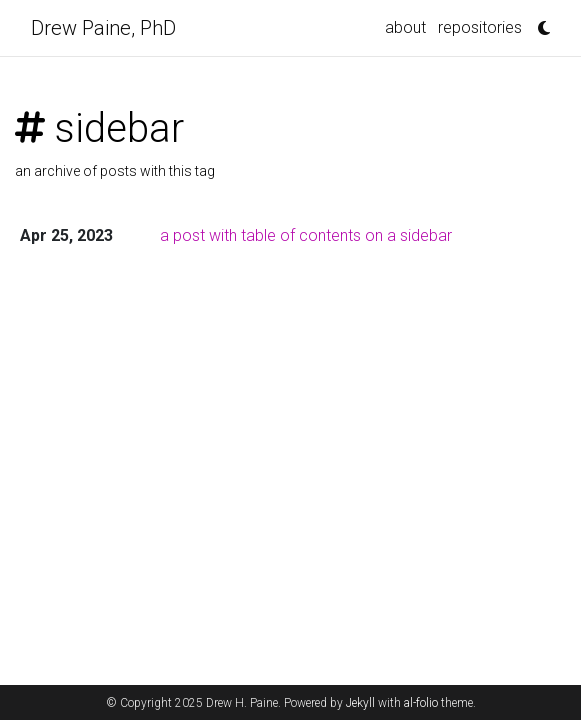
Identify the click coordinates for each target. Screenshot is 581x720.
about (405, 27)
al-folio (421, 703)
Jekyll (360, 703)
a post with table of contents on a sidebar (306, 235)
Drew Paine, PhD (103, 28)
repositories (480, 27)
